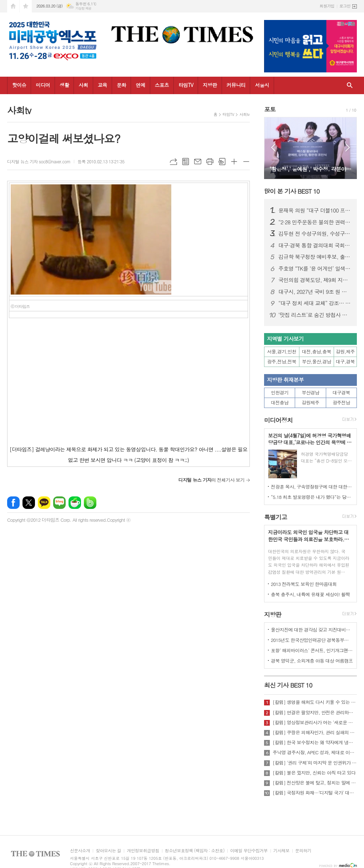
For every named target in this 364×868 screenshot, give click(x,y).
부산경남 (311, 392)
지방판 (210, 85)
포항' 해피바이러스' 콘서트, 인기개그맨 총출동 (312, 650)
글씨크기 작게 (246, 162)
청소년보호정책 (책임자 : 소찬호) (195, 851)
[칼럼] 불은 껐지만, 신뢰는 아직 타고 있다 (314, 773)
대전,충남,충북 (317, 351)
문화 (121, 85)
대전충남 (280, 402)
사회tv (244, 114)
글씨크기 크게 (234, 162)
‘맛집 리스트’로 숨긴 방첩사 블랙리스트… (315, 315)
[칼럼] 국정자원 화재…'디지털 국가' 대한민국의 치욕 (315, 793)
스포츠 (162, 85)
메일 (198, 162)
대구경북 (341, 392)
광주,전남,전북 (282, 361)
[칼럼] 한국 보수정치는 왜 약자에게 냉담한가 (315, 742)
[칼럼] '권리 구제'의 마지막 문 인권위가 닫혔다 (315, 763)
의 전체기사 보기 (211, 480)
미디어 (43, 85)
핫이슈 (19, 85)
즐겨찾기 (26, 6)
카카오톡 (44, 503)
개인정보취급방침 (143, 851)
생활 (64, 85)
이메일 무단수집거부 (249, 851)
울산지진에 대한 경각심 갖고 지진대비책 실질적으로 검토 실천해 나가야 (312, 630)
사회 (83, 85)
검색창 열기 (350, 85)
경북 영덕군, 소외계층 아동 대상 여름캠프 (312, 661)
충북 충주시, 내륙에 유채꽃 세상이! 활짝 (310, 594)
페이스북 (13, 503)
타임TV (186, 85)
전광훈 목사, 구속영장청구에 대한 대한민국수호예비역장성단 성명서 (312, 487)
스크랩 (222, 162)
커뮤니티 (236, 85)
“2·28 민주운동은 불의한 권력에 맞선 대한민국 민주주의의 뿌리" (315, 222)
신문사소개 (80, 851)
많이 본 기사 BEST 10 (292, 191)
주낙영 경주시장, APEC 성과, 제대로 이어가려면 (315, 752)
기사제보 (281, 851)
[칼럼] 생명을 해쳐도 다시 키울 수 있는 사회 (315, 702)
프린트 (210, 162)
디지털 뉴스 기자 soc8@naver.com (39, 161)
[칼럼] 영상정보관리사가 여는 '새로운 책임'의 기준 (315, 723)
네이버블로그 (59, 503)
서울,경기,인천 (282, 351)
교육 (102, 85)
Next (348, 147)
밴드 (90, 503)
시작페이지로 (13, 6)
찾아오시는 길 (108, 851)
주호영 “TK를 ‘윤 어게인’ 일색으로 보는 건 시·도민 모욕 (315, 269)
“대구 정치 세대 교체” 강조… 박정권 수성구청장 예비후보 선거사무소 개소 (315, 303)
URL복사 (173, 162)
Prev (273, 147)
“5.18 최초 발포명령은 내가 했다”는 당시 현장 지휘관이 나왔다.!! (312, 497)
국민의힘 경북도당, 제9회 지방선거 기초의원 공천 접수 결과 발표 (315, 280)
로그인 (345, 6)
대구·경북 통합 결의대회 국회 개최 (315, 245)
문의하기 (303, 851)
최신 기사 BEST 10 (288, 685)
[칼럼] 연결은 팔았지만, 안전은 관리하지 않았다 (315, 713)
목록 (186, 162)
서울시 (262, 85)
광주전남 (341, 402)
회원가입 (327, 6)
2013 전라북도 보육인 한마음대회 (304, 584)
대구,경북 (345, 361)
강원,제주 (345, 351)
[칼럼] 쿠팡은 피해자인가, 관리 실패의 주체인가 (315, 732)
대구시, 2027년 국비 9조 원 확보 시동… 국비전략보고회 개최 (315, 292)
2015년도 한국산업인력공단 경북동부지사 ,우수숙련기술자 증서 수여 (312, 640)
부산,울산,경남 (317, 361)
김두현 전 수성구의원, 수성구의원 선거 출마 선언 (315, 234)
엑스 (29, 503)
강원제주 (311, 402)
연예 (140, 85)
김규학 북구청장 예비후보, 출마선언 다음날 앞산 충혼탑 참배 (315, 257)
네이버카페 (75, 503)
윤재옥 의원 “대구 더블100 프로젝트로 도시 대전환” (315, 210)
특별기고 (275, 517)
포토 (270, 109)
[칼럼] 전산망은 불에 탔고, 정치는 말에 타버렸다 (315, 783)
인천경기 (280, 392)
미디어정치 (278, 420)
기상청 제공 (83, 8)
